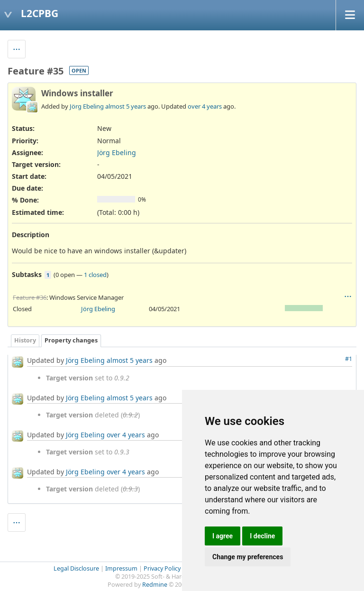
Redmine (155, 585)
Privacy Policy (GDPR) (173, 568)
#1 (349, 359)
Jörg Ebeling (87, 106)
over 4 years (205, 106)
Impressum (121, 568)
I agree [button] (223, 536)
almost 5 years (126, 106)
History (25, 340)
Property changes (71, 340)
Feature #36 (30, 297)
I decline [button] (262, 536)
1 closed (95, 275)
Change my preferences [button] (248, 557)
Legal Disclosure (76, 568)
